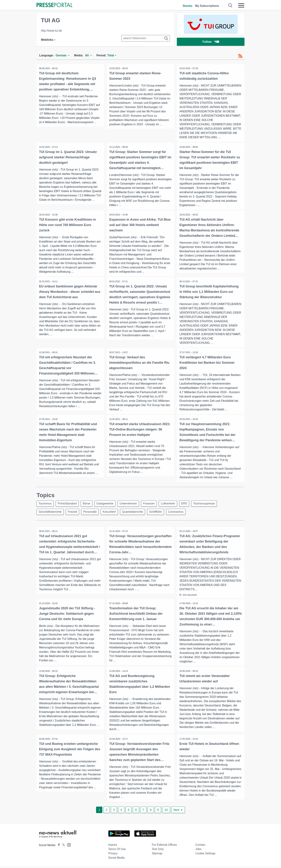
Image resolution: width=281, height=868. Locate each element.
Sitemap (157, 855)
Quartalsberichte (136, 513)
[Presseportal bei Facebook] (58, 847)
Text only (158, 851)
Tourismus (45, 504)
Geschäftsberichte (50, 513)
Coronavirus (181, 513)
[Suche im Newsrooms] (146, 38)
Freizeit (73, 513)
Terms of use (117, 851)
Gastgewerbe (107, 504)
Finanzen (153, 504)
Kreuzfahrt (112, 513)
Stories (187, 6)
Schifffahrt (160, 513)
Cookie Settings (205, 855)
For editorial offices (164, 846)
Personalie (92, 513)
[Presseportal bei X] (62, 847)
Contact (200, 846)
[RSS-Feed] (240, 56)
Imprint (113, 846)
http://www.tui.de (51, 31)
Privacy (113, 855)
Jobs (198, 851)
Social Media (116, 859)
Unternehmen (132, 504)
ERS (190, 504)
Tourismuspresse (210, 504)
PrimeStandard (68, 504)
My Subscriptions (207, 6)
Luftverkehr (173, 504)
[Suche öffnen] (230, 5)
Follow (211, 42)
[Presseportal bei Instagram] (68, 846)
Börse (89, 504)
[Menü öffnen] (241, 5)
